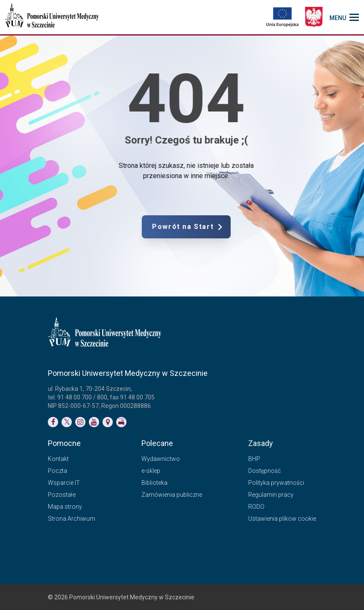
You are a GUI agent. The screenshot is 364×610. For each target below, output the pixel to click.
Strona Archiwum (72, 519)
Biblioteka (154, 483)
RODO (256, 507)
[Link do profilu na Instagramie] (80, 422)
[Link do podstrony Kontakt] (108, 422)
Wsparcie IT (64, 483)
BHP (254, 459)
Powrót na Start (219, 227)
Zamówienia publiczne (172, 495)
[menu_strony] (344, 17)
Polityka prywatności (276, 483)
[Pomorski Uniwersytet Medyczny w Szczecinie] (53, 17)
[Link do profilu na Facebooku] (53, 422)
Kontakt (58, 459)
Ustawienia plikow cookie (282, 519)
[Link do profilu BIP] (121, 422)
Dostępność (264, 471)
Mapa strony (65, 507)
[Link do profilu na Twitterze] (67, 422)
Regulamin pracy (271, 495)
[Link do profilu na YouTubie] (94, 422)
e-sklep (151, 471)
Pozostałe (62, 495)
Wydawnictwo (161, 459)
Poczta (57, 471)
